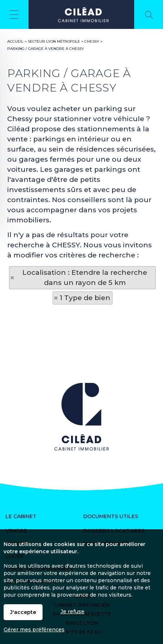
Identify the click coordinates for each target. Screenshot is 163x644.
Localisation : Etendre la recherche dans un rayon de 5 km (85, 278)
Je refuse (72, 611)
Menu (14, 14)
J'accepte (23, 612)
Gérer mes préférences (34, 630)
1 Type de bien (85, 298)
